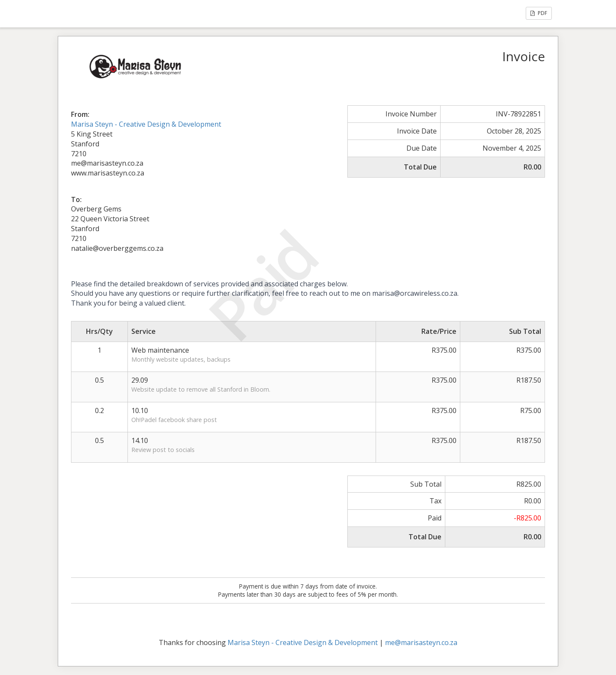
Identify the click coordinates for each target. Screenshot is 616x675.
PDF (539, 13)
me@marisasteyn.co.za (421, 642)
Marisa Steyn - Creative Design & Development (146, 124)
